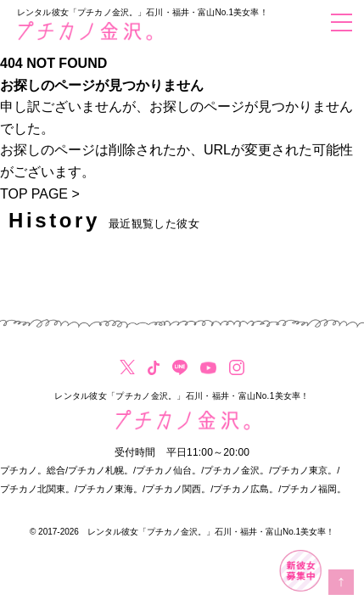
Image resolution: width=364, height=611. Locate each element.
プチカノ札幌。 (101, 470)
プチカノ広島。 (246, 489)
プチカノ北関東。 (37, 489)
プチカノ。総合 (33, 470)
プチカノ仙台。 (168, 470)
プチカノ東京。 (304, 470)
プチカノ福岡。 (314, 489)
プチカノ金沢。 (236, 470)
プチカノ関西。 (178, 489)
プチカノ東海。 (110, 489)
